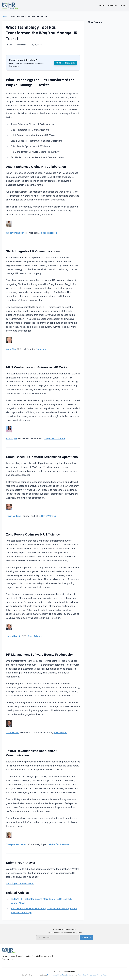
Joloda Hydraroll (48, 233)
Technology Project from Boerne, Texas (93, 975)
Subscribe (86, 938)
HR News (112, 6)
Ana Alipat (12, 438)
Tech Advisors (35, 636)
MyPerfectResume (59, 844)
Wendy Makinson (15, 233)
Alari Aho (11, 349)
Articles (123, 6)
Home (102, 6)
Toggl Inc (41, 349)
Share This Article (65, 63)
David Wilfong (14, 516)
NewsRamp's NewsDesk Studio (59, 975)
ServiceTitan (60, 733)
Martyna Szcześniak (17, 844)
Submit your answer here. (20, 883)
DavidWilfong (49, 516)
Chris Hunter (13, 733)
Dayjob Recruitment (54, 438)
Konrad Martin (14, 636)
